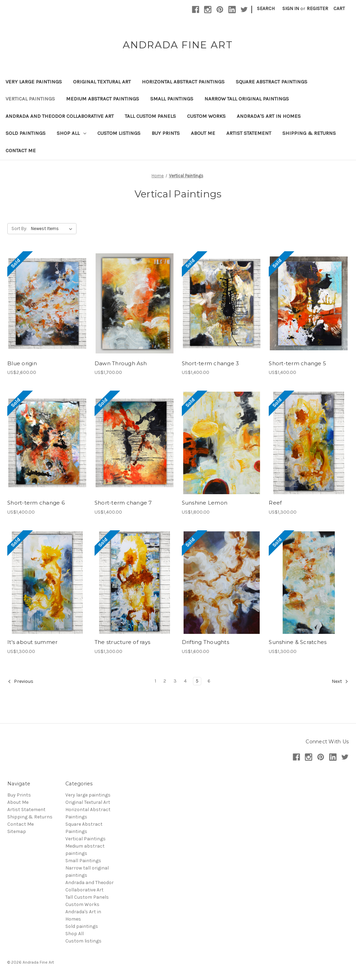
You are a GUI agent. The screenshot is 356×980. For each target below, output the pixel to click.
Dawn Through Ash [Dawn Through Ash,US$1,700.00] (121, 363)
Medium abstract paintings (103, 99)
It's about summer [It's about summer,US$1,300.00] (32, 642)
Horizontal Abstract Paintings (183, 82)
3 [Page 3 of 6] (175, 681)
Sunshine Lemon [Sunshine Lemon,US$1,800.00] (205, 503)
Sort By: (19, 228)
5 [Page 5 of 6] (197, 681)
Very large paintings (34, 82)
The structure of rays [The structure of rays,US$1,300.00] (122, 642)
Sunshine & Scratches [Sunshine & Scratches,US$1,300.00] (298, 642)
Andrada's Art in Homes (269, 116)
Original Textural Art (102, 82)
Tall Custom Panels (150, 116)
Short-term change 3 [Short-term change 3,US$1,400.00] (211, 363)
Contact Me (21, 150)
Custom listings (119, 133)
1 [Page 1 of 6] (155, 681)
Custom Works (206, 116)
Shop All (71, 133)
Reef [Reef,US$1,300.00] (275, 503)
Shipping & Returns (309, 133)
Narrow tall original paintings (247, 99)
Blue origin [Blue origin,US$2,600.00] (22, 363)
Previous (21, 681)
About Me (203, 133)
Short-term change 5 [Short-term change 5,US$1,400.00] (297, 363)
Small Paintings (172, 99)
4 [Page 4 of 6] (185, 681)
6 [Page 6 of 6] (209, 681)
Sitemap (17, 831)
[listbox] (53, 229)
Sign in (291, 9)
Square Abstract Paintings (272, 82)
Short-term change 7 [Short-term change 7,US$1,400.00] (123, 503)
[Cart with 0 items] (339, 9)
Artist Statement (249, 133)
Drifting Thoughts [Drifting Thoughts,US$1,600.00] (205, 642)
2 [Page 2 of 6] (165, 681)
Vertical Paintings (30, 99)
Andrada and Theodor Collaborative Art (60, 116)
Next (340, 681)
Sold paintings (26, 133)
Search (266, 9)
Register (317, 9)
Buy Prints (166, 133)
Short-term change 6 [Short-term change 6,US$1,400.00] (36, 503)
